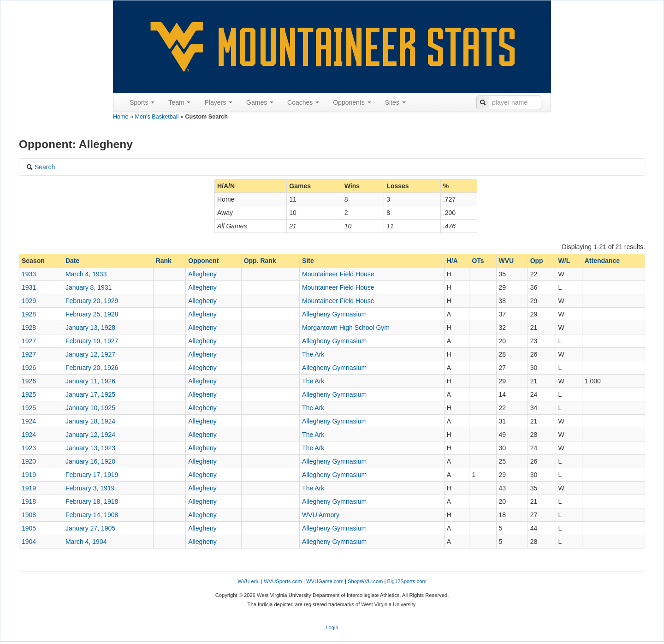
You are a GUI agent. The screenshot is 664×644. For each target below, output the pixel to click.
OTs (478, 261)
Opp (537, 261)
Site (308, 261)
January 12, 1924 (90, 435)
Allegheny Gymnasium (334, 314)
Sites (395, 102)
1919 (29, 475)
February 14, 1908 (92, 515)
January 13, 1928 (90, 328)
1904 (29, 542)
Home (121, 117)
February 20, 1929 (92, 301)
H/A (452, 261)
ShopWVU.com (365, 581)
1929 (29, 301)
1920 (29, 461)
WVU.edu (249, 581)
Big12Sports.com (407, 581)
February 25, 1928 (92, 314)
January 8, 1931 (89, 287)
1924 (29, 421)
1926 (29, 368)
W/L (564, 261)
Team (179, 102)
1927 (29, 341)
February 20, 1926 (92, 368)
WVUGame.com (325, 581)
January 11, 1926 (90, 381)
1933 (29, 274)
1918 (29, 501)
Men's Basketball (157, 117)
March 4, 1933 (86, 274)
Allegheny (202, 274)
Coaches (303, 102)
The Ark (313, 354)
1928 (29, 314)
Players (218, 102)
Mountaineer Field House (338, 274)
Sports (142, 102)
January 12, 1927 (90, 354)
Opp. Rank (260, 261)
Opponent (203, 261)
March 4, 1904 (86, 542)
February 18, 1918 (92, 501)
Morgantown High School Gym (346, 328)
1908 (29, 515)
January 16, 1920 (90, 461)
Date (72, 261)
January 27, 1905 (90, 528)
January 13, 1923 (90, 448)
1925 (29, 394)
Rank (164, 261)
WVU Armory (321, 515)
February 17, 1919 (92, 475)
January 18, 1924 (90, 421)
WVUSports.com (283, 581)
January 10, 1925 (90, 408)
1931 (29, 287)
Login (332, 627)
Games (260, 102)
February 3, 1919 (90, 488)
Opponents (352, 102)
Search (41, 167)
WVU (507, 261)
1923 (29, 448)
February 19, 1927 (92, 341)
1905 (29, 528)
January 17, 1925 (90, 394)
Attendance (602, 261)
